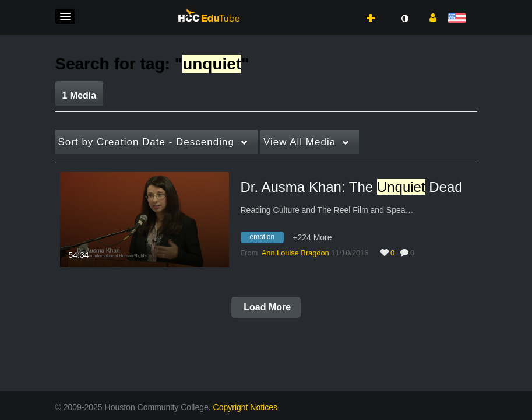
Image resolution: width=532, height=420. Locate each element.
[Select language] (459, 19)
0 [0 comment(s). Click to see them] (414, 253)
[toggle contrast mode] (405, 19)
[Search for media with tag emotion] (267, 239)
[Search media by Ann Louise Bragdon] (295, 253)
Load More (266, 307)
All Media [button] (300, 142)
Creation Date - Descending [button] (146, 142)
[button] (65, 16)
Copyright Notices (246, 407)
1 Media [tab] (80, 95)
